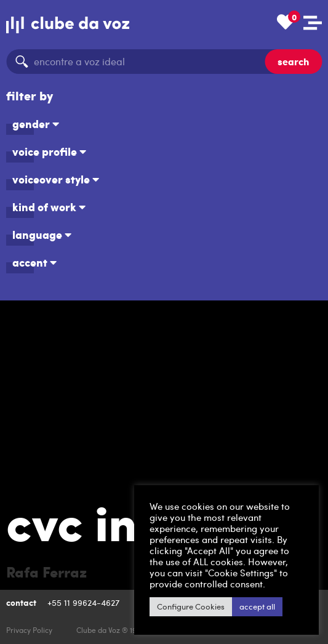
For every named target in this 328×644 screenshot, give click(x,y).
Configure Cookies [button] (191, 606)
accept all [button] (257, 606)
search (293, 61)
